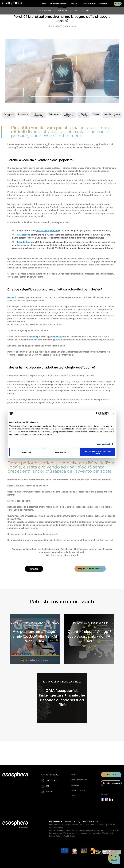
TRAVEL (86, 11)
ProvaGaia (114, 858)
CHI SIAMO (74, 4)
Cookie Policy (70, 836)
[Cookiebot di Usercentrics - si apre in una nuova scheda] (98, 413)
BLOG (44, 4)
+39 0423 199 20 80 (88, 822)
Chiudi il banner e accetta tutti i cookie (97, 452)
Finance (96, 114)
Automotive (54, 114)
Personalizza (62, 452)
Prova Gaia (111, 775)
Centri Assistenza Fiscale (112, 115)
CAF (75, 11)
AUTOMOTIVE (46, 11)
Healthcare (23, 114)
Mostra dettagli (103, 444)
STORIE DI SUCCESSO (58, 4)
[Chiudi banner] (114, 413)
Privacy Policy (55, 836)
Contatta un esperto (111, 783)
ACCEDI (118, 4)
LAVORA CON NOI (88, 4)
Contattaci (34, 569)
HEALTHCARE (62, 11)
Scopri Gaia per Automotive (90, 569)
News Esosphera (69, 115)
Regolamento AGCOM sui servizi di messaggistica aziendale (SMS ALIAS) (81, 833)
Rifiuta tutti (27, 452)
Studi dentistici (83, 115)
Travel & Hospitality (38, 115)
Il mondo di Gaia (9, 115)
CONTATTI (103, 4)
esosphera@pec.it (88, 830)
